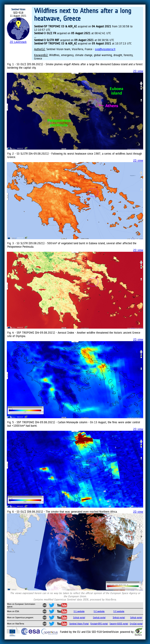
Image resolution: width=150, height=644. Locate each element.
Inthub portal (119, 617)
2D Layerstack (18, 42)
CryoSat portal (136, 624)
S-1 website (79, 611)
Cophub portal (99, 617)
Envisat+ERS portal (99, 624)
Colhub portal (136, 617)
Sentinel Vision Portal (79, 624)
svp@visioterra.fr (105, 49)
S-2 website (99, 611)
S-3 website (119, 611)
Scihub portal (79, 617)
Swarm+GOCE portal (119, 624)
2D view (138, 71)
